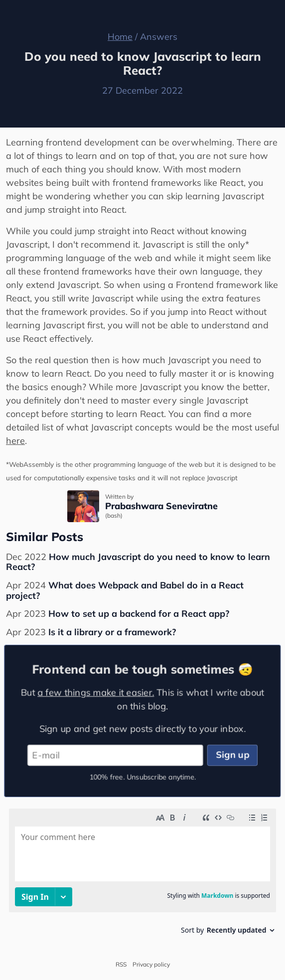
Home (120, 37)
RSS (121, 965)
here (15, 441)
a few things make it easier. (95, 692)
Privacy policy (151, 965)
